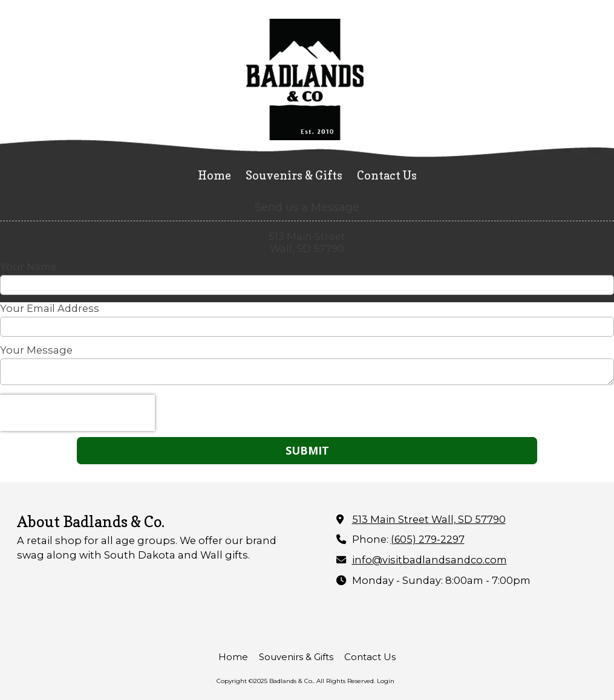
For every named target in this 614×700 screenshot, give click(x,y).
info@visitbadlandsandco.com (429, 560)
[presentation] (77, 413)
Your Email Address (50, 308)
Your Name (28, 267)
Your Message (36, 350)
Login (386, 681)
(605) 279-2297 (428, 539)
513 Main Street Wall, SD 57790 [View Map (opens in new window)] (429, 519)
